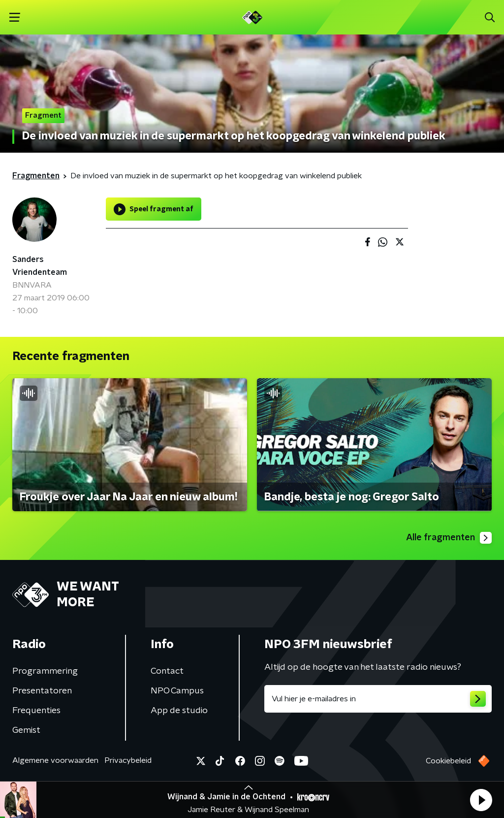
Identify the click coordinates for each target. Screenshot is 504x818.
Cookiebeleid (448, 761)
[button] (481, 800)
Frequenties (36, 711)
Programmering (45, 671)
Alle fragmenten (449, 538)
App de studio (179, 711)
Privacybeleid (128, 760)
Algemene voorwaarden (55, 760)
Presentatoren (42, 691)
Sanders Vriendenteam (40, 266)
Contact (167, 671)
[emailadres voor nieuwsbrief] (378, 699)
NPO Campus (177, 691)
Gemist (26, 730)
